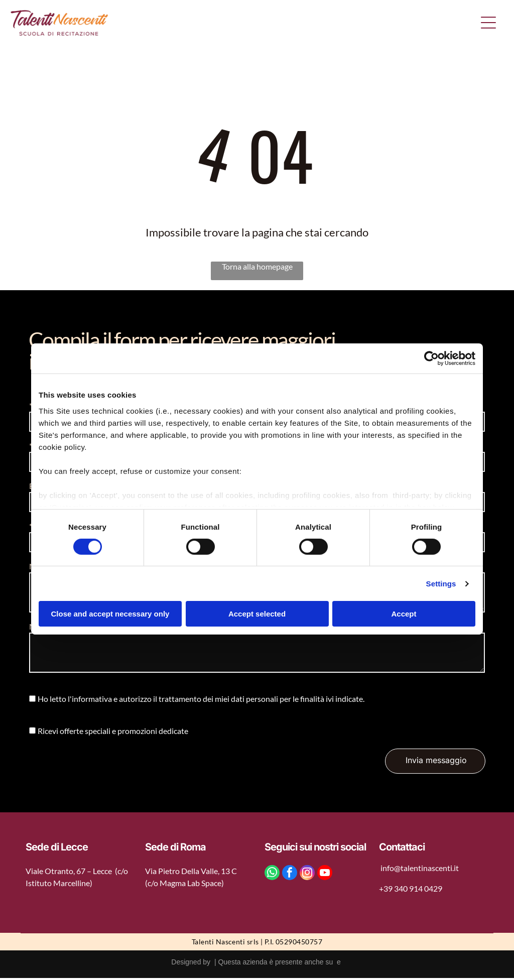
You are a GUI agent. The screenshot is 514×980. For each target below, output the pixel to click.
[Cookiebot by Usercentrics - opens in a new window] (431, 359)
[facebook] (290, 875)
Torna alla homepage (257, 268)
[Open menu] (488, 24)
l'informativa (90, 701)
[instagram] (307, 875)
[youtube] (325, 875)
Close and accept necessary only (110, 615)
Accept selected (257, 615)
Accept (404, 615)
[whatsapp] (272, 875)
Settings (441, 584)
